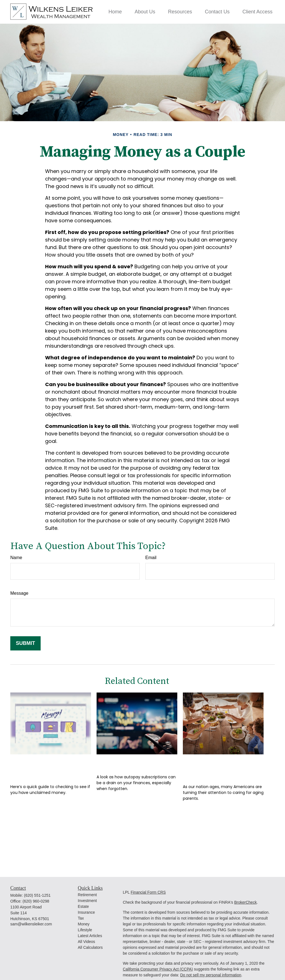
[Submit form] (25, 643)
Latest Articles (90, 936)
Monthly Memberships (135, 763)
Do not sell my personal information (211, 975)
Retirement (87, 895)
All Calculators (90, 947)
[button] (115, 12)
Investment (87, 901)
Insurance (86, 912)
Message (19, 593)
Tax (81, 918)
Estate (83, 906)
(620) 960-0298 (36, 901)
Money (84, 924)
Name (16, 558)
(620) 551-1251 (37, 895)
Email (151, 558)
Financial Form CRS (148, 892)
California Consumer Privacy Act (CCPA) (158, 969)
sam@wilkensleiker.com (31, 924)
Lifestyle (85, 930)
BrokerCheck (245, 902)
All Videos (87, 942)
